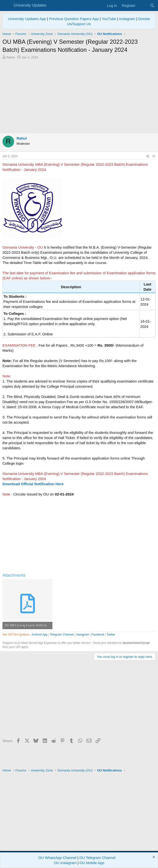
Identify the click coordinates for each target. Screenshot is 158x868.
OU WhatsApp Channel (57, 858)
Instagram (127, 19)
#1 (154, 156)
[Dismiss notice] (153, 858)
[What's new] (143, 5)
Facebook (98, 635)
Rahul (11, 57)
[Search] (152, 5)
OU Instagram (65, 863)
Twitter (111, 635)
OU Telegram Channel (98, 858)
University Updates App (27, 19)
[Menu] (7, 6)
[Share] (148, 156)
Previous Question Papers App (74, 19)
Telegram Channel (62, 635)
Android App (39, 635)
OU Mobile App (92, 863)
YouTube (109, 19)
